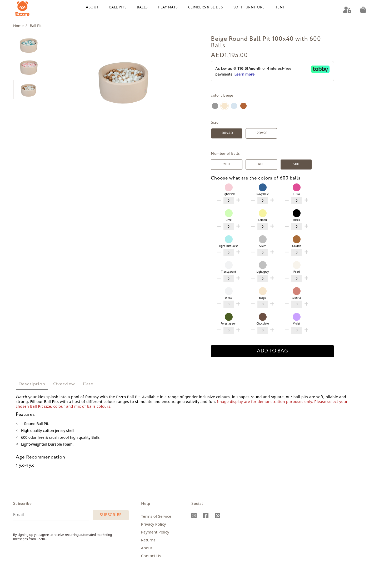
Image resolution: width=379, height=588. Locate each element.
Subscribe (111, 515)
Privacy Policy (154, 524)
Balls (142, 7)
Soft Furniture (249, 7)
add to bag (272, 351)
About (92, 7)
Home (20, 25)
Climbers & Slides (206, 7)
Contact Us (151, 555)
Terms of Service (156, 516)
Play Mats (168, 7)
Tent (280, 7)
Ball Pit (36, 25)
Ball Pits (118, 7)
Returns (148, 540)
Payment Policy (155, 532)
